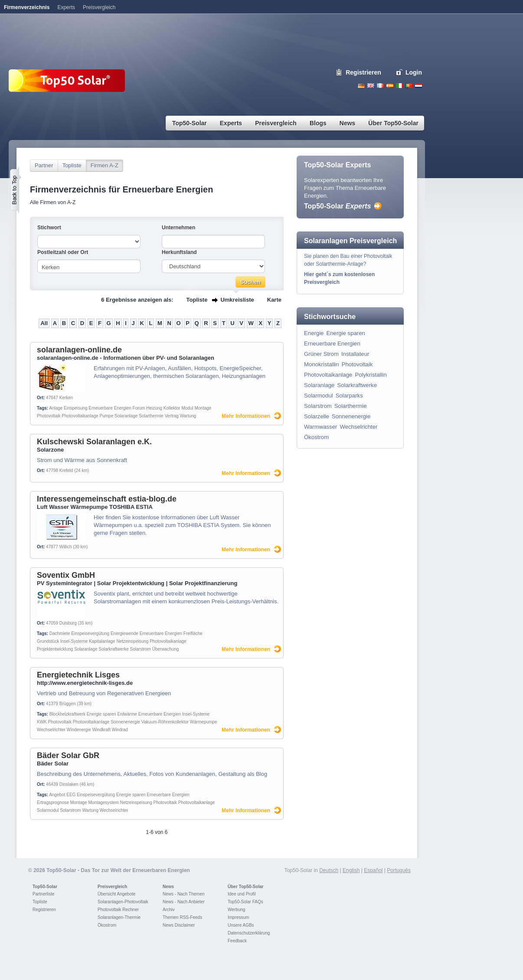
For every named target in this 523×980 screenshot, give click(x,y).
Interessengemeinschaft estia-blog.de (107, 499)
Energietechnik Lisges (78, 675)
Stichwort (49, 228)
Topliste (72, 165)
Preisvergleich (112, 887)
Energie (314, 333)
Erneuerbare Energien (110, 408)
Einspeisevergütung (90, 633)
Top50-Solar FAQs (245, 902)
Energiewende (124, 633)
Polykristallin (371, 375)
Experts (66, 7)
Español (373, 870)
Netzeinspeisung (132, 641)
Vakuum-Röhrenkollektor (165, 722)
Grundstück (48, 641)
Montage (203, 408)
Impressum (238, 917)
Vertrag (172, 416)
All (44, 323)
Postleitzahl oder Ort (63, 252)
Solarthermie (151, 416)
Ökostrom (316, 437)
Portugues (409, 86)
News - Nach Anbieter (184, 902)
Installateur (355, 354)
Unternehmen (178, 228)
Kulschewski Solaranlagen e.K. (94, 442)
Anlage (56, 408)
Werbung (236, 910)
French (380, 86)
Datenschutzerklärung (249, 933)
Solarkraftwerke (113, 649)
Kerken (66, 398)
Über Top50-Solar (246, 887)
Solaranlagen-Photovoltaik (123, 902)
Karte (274, 300)
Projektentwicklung (55, 649)
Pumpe (107, 416)
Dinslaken (69, 784)
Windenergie (79, 730)
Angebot (57, 795)
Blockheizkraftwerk (67, 714)
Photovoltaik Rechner (118, 910)
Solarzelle (317, 416)
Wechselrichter (51, 730)
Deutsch (361, 86)
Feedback (237, 941)
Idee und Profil (242, 894)
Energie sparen (101, 714)
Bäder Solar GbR (68, 755)
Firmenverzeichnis (27, 7)
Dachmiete (60, 633)
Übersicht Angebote (116, 894)
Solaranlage (126, 416)
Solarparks (349, 396)
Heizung (154, 408)
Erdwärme (127, 714)
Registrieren (363, 72)
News (168, 887)
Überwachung (166, 649)
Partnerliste (44, 894)
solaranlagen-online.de (79, 350)
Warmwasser (320, 427)
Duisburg (68, 623)
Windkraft (101, 730)
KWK (42, 722)
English (371, 86)
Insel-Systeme (74, 641)
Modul (187, 408)
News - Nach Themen (184, 894)
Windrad (120, 730)
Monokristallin (322, 364)
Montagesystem (103, 803)
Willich (66, 547)
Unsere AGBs (241, 925)
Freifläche (193, 633)
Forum (139, 408)
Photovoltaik (49, 416)
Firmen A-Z (105, 165)
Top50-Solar (337, 206)
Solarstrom (141, 649)
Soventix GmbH (66, 575)
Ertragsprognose (53, 803)
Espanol (390, 86)
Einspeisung (75, 408)
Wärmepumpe (204, 722)
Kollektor (172, 408)
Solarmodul (48, 810)
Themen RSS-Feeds (182, 917)
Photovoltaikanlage (80, 416)
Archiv (169, 910)
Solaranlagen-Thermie (119, 917)
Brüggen (68, 704)
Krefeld (66, 470)
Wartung (188, 416)
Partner (44, 165)
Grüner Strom (321, 354)
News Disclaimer (179, 925)
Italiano (399, 86)
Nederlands (418, 86)
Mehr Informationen (246, 416)
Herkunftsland (179, 252)
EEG (71, 795)
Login (414, 72)
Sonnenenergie (125, 722)
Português (399, 870)
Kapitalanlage (102, 641)
